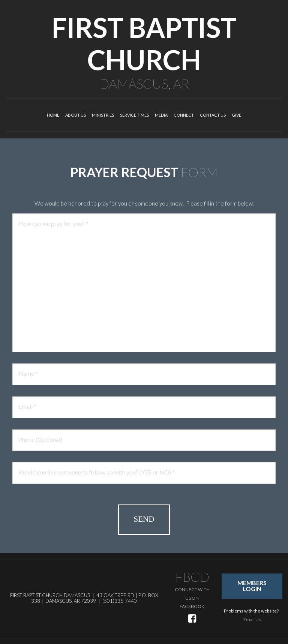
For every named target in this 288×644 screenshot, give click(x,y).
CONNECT (184, 115)
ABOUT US (76, 115)
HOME (53, 115)
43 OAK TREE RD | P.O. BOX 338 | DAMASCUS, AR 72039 (95, 598)
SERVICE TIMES (134, 115)
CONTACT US (213, 115)
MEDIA (161, 115)
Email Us (252, 619)
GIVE (236, 115)
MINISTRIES (103, 115)
